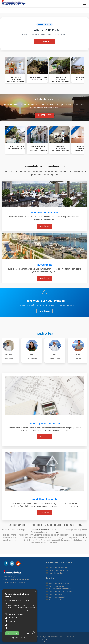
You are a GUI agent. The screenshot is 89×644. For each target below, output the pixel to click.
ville (84, 538)
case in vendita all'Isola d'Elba (47, 530)
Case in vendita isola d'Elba (59, 568)
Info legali (51, 636)
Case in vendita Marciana (58, 600)
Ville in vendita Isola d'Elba (58, 570)
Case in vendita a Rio (56, 586)
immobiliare (54, 532)
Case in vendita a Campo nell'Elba (61, 592)
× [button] (35, 592)
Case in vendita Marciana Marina (60, 589)
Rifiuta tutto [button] (28, 633)
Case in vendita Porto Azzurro (59, 594)
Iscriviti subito (44, 311)
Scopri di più (45, 226)
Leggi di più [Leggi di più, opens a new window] (28, 610)
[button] (16, 614)
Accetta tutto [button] (12, 633)
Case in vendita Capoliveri (58, 597)
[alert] (20, 616)
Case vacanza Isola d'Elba (65, 636)
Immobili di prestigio (56, 573)
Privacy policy (41, 636)
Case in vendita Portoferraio (59, 583)
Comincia (44, 41)
